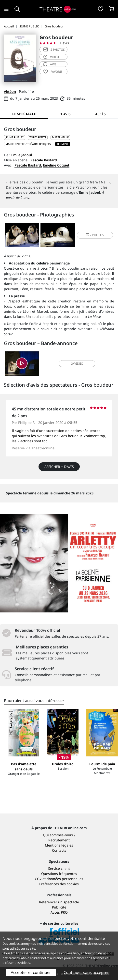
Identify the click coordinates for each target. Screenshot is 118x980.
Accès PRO (59, 912)
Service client (59, 868)
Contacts (59, 850)
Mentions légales (59, 845)
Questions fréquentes (59, 874)
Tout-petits (38, 137)
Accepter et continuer (31, 972)
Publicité (59, 907)
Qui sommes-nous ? (59, 835)
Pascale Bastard (44, 160)
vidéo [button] (77, 364)
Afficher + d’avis (59, 467)
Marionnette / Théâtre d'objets (28, 144)
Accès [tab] (100, 114)
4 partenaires (36, 953)
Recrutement (59, 840)
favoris (53, 72)
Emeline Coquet (56, 165)
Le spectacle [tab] (24, 114)
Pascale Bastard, (28, 165)
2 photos (54, 50)
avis (50, 64)
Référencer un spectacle (59, 902)
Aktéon (10, 91)
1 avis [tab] (66, 114)
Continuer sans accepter (86, 972)
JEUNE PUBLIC (14, 137)
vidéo (51, 57)
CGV (38, 879)
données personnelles (65, 879)
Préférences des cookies (59, 884)
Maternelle (60, 137)
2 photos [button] (95, 235)
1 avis (64, 43)
